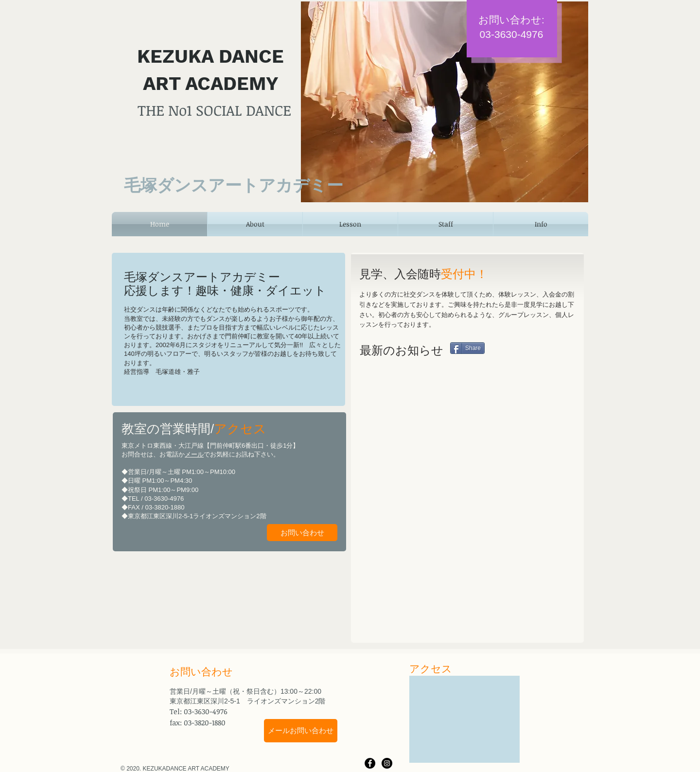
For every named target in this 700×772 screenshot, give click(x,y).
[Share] (467, 348)
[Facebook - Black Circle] (370, 763)
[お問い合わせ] (302, 533)
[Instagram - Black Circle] (387, 763)
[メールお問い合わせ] (301, 731)
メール (194, 454)
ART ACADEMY (211, 83)
